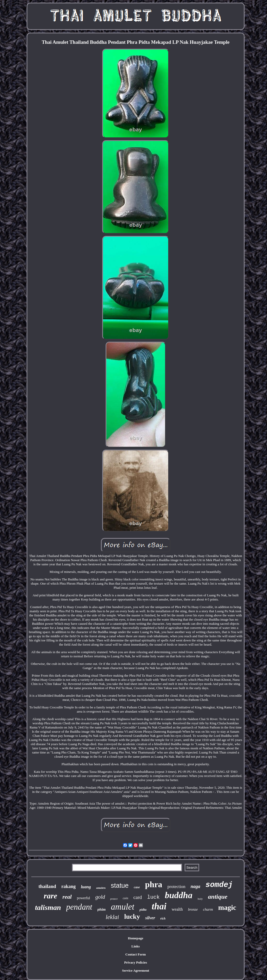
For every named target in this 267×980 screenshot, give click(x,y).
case (137, 887)
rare (51, 896)
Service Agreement (136, 970)
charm (208, 909)
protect (114, 899)
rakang (68, 886)
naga (195, 886)
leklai (112, 917)
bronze (193, 909)
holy (200, 899)
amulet (123, 907)
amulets (101, 888)
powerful (84, 898)
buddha (179, 895)
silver (150, 918)
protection (176, 887)
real (67, 897)
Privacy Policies (136, 962)
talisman (48, 907)
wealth (177, 909)
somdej (219, 885)
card (138, 897)
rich (163, 918)
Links (136, 946)
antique (218, 897)
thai (159, 906)
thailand (47, 886)
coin (126, 898)
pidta (143, 909)
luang (86, 887)
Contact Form (136, 954)
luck (153, 897)
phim (102, 909)
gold (100, 897)
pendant (79, 907)
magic (227, 908)
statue (120, 885)
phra (154, 884)
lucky (132, 917)
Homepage (135, 938)
